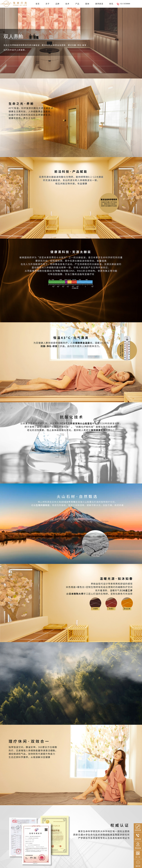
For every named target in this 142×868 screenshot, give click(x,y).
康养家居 (99, 4)
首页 (38, 4)
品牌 (58, 4)
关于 (48, 4)
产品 (77, 4)
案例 (87, 4)
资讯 (111, 4)
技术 (67, 4)
